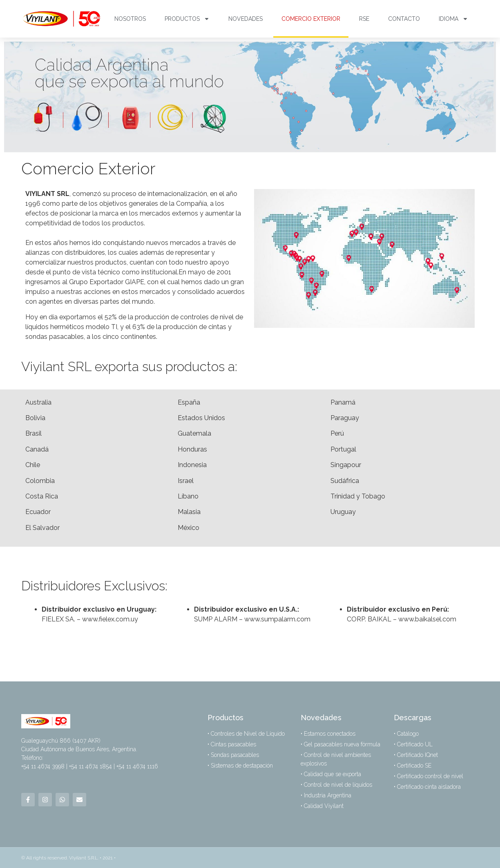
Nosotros (130, 19)
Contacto (404, 19)
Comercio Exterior (311, 19)
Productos (187, 19)
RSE (364, 19)
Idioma (453, 19)
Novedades (246, 19)
